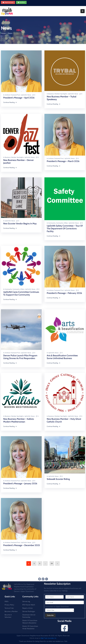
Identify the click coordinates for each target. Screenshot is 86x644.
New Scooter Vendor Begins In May (20, 224)
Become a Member (11, 611)
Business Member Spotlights (58, 94)
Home (3, 33)
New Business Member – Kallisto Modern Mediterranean (19, 420)
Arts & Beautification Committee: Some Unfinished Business (62, 357)
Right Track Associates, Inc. (49, 638)
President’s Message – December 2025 (22, 545)
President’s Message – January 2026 (20, 483)
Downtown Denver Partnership (29, 616)
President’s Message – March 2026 (63, 161)
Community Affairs (62, 223)
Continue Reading (10, 102)
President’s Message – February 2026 (64, 293)
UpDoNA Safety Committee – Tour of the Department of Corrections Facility (65, 229)
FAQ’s (7, 601)
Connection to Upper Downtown (57, 607)
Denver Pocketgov (29, 611)
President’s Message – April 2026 (19, 98)
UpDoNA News (26, 95)
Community (52, 223)
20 (52, 563)
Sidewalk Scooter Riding (58, 479)
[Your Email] (65, 602)
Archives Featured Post (12, 95)
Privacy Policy (9, 605)
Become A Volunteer (8, 616)
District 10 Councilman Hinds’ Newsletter (30, 627)
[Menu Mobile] (83, 11)
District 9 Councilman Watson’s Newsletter (30, 622)
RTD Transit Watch (29, 605)
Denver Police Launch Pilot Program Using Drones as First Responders (20, 357)
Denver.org (26, 601)
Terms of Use (9, 608)
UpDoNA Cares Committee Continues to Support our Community (21, 293)
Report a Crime (27, 608)
